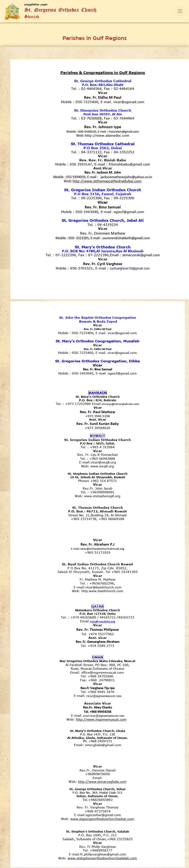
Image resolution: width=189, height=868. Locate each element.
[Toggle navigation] (180, 11)
